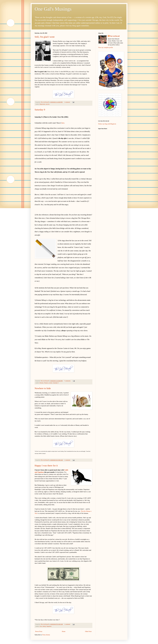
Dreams (41, 383)
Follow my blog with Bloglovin (107, 124)
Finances (46, 383)
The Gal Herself (115, 36)
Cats (41, 626)
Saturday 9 (40, 110)
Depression (42, 104)
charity (44, 626)
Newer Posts (39, 631)
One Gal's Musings (53, 9)
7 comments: (68, 381)
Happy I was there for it (46, 466)
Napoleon (49, 626)
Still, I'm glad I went (45, 37)
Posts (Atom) (46, 635)
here (63, 123)
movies (48, 104)
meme (51, 383)
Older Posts (88, 631)
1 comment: (67, 102)
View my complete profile (106, 48)
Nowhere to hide (43, 388)
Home (64, 631)
